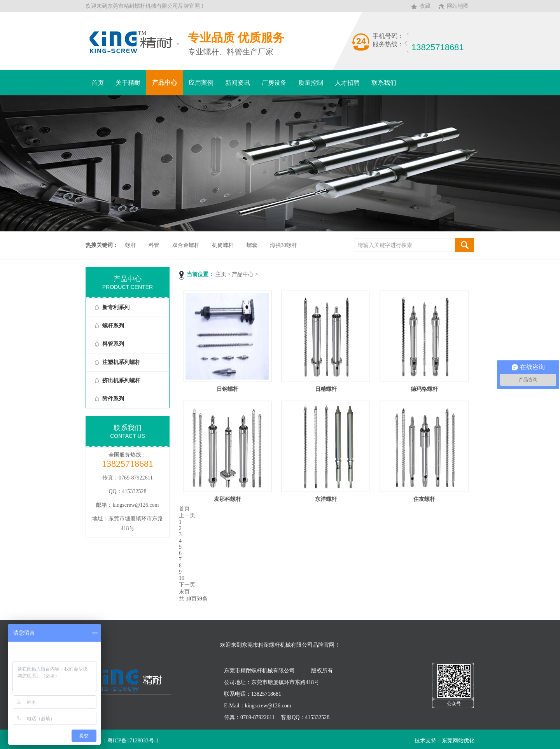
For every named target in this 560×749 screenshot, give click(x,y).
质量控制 (311, 83)
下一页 (187, 585)
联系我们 (384, 83)
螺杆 (131, 245)
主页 (221, 274)
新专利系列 (116, 307)
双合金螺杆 (186, 245)
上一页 (187, 515)
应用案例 (201, 83)
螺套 (252, 245)
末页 (184, 592)
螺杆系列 (113, 326)
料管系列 (113, 344)
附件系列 (113, 399)
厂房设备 (274, 83)
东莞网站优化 (458, 741)
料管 (154, 245)
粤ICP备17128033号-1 (133, 741)
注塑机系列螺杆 (121, 362)
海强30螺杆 (283, 245)
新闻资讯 (238, 83)
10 (182, 578)
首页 (98, 83)
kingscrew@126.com (136, 505)
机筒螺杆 (223, 245)
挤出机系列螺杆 (121, 381)
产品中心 (164, 83)
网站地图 (458, 6)
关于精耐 (128, 83)
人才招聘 (347, 83)
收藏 (425, 6)
